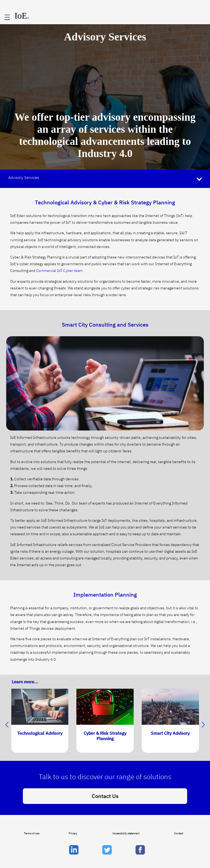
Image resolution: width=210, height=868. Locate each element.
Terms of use (32, 833)
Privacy (73, 833)
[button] (203, 725)
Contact (179, 833)
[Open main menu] (7, 18)
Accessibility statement (126, 833)
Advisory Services (24, 178)
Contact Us (105, 796)
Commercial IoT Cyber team (59, 271)
